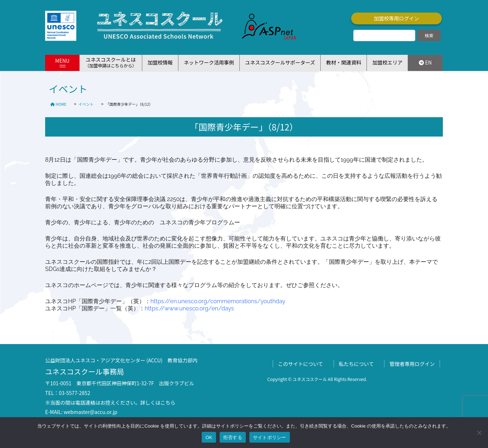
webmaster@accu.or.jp (91, 412)
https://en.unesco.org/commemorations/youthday (218, 301)
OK (209, 437)
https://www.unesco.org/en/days (189, 308)
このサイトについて (301, 364)
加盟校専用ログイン (397, 18)
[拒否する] (479, 433)
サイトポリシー (270, 437)
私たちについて (357, 364)
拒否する (233, 437)
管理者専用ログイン (412, 364)
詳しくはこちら (158, 402)
